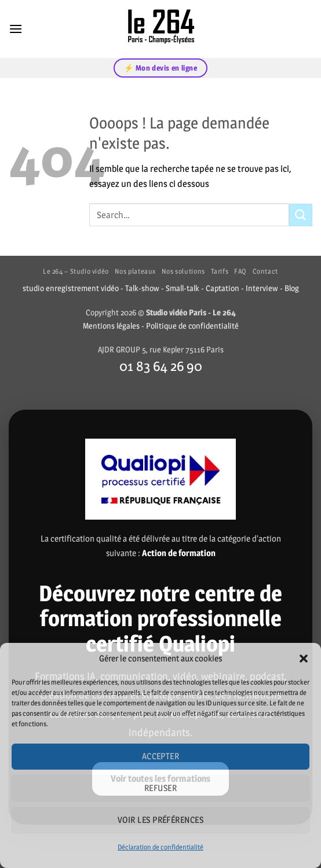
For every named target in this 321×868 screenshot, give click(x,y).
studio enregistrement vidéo (71, 288)
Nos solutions (183, 271)
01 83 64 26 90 (161, 366)
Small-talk (183, 288)
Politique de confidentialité (192, 326)
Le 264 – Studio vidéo (76, 271)
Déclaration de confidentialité (160, 847)
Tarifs (220, 271)
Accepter (161, 756)
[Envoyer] (301, 215)
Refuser (160, 788)
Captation (222, 288)
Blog (292, 288)
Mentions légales (111, 326)
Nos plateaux (135, 271)
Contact (265, 271)
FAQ (240, 271)
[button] (304, 659)
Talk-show (142, 288)
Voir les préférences (160, 820)
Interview (262, 288)
